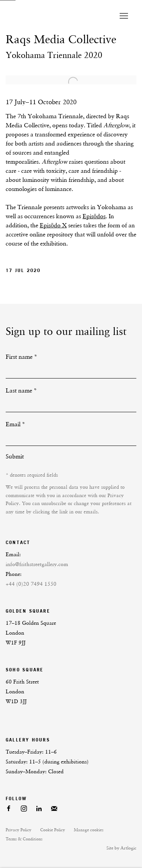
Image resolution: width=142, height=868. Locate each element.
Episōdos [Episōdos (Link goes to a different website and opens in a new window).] (94, 216)
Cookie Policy (53, 830)
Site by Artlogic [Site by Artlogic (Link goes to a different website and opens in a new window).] (121, 848)
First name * (22, 357)
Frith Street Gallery (52, 16)
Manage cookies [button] (89, 830)
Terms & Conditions (24, 839)
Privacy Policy (19, 830)
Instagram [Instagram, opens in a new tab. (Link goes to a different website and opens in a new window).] (24, 809)
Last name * (21, 390)
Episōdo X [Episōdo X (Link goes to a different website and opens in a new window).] (53, 225)
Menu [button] (123, 16)
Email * (16, 424)
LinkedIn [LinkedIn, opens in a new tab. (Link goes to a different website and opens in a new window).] (39, 809)
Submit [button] (15, 456)
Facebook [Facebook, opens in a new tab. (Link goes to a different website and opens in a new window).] (9, 809)
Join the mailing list (54, 809)
